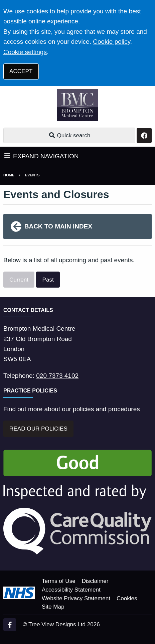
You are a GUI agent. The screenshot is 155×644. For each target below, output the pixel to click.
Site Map (53, 607)
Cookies (127, 598)
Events (32, 175)
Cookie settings (25, 52)
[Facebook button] (144, 135)
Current (19, 280)
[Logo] (77, 105)
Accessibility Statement (71, 590)
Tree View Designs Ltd (57, 624)
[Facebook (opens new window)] (10, 625)
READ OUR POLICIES (38, 429)
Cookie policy (112, 42)
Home (9, 175)
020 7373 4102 (57, 376)
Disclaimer (95, 581)
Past (48, 280)
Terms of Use (59, 581)
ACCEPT (21, 71)
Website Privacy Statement (76, 598)
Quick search (69, 135)
